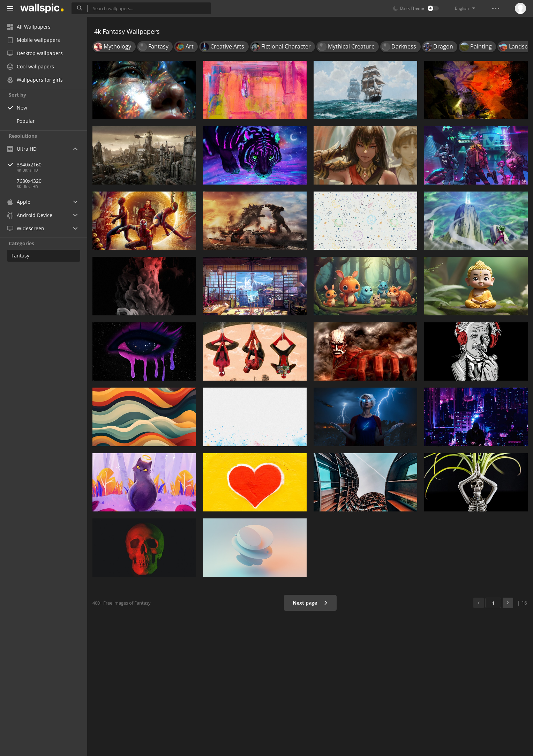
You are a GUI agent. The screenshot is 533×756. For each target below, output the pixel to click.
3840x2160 (52, 164)
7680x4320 (29, 181)
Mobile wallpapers (33, 40)
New (22, 108)
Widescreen (26, 228)
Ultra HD (22, 149)
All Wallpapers (29, 27)
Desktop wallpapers (35, 53)
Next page (310, 603)
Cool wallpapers (31, 66)
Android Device (30, 215)
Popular (26, 121)
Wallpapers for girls (35, 80)
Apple (19, 202)
